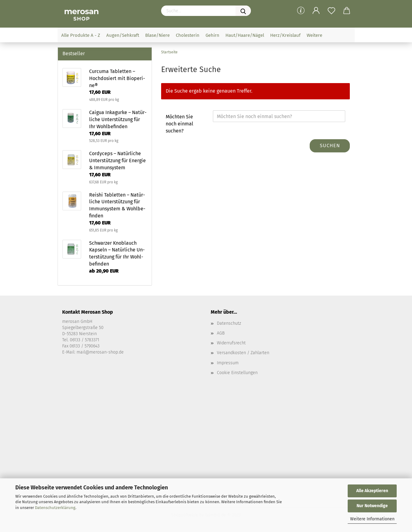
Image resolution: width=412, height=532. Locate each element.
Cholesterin (188, 35)
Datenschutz (229, 323)
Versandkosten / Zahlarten (243, 353)
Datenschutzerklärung (55, 508)
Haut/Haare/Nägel (245, 35)
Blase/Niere (157, 35)
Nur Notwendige (372, 506)
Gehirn (212, 35)
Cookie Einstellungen (237, 373)
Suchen (330, 145)
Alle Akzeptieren (372, 491)
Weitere (314, 35)
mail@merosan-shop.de (100, 352)
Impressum (228, 363)
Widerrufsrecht (231, 343)
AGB (221, 333)
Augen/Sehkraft (123, 35)
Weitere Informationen (372, 519)
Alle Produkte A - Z (81, 35)
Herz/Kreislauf (285, 35)
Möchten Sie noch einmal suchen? (180, 124)
